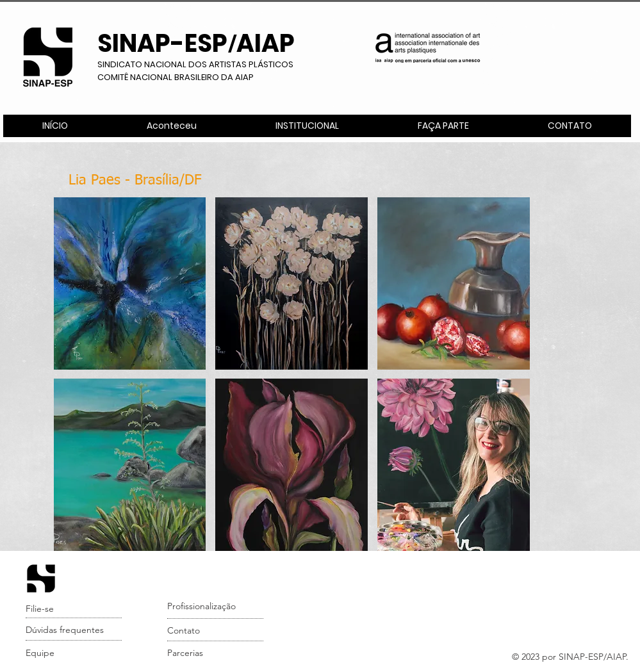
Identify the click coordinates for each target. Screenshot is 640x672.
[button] (307, 126)
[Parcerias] (216, 653)
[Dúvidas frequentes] (75, 630)
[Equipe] (75, 653)
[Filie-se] (75, 609)
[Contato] (216, 631)
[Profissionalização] (216, 607)
